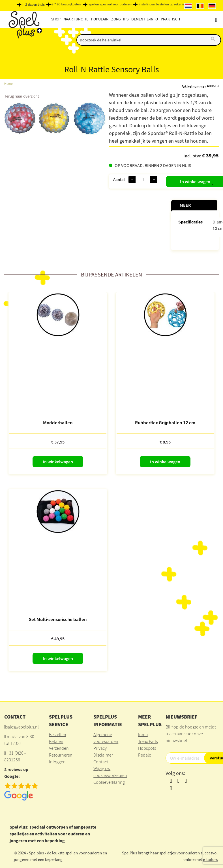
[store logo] (25, 26)
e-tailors (210, 859)
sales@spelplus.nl (22, 727)
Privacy (100, 748)
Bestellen (58, 734)
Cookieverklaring (109, 782)
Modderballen (58, 422)
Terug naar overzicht (23, 96)
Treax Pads (148, 741)
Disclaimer (103, 755)
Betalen (56, 741)
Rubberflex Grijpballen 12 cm (165, 422)
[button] (208, 180)
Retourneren (61, 755)
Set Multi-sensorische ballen (58, 619)
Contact (101, 762)
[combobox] (149, 40)
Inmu (143, 734)
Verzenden (59, 748)
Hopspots (147, 748)
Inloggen (57, 762)
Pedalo (145, 755)
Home (9, 84)
